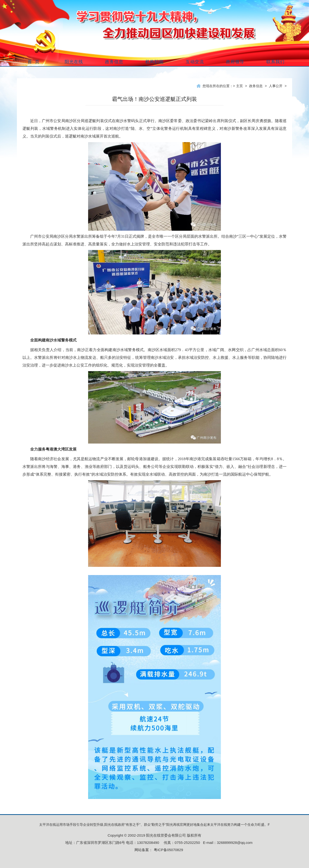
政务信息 (256, 86)
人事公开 (276, 86)
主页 (239, 86)
